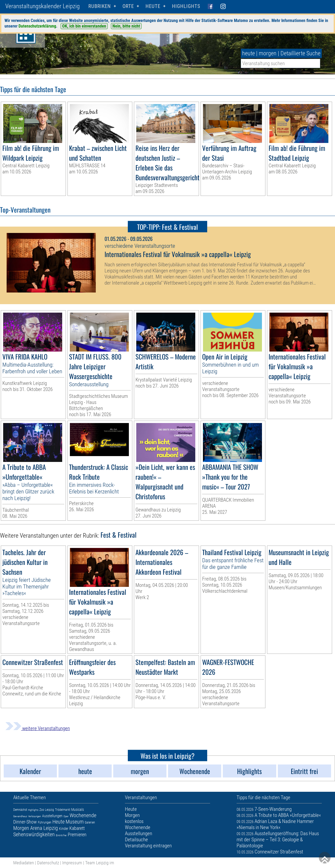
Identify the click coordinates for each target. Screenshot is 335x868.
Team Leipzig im (100, 863)
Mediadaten (24, 863)
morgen (268, 53)
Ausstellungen (52, 816)
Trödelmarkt (63, 810)
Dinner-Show (25, 822)
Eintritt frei (61, 835)
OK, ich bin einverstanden (84, 26)
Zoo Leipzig (47, 810)
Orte (128, 6)
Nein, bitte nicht (126, 26)
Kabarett (77, 828)
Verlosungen (35, 816)
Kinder (64, 829)
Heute (58, 822)
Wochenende (83, 815)
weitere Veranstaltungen (38, 728)
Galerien (90, 822)
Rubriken (100, 6)
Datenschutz (48, 863)
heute (248, 53)
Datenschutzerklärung (37, 26)
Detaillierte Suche (300, 53)
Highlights (186, 6)
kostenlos (134, 821)
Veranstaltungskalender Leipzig (42, 6)
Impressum (72, 863)
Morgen (21, 828)
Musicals (78, 809)
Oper (66, 816)
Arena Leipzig (44, 828)
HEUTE (153, 6)
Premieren (77, 835)
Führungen (45, 822)
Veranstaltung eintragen (148, 846)
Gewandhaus (20, 816)
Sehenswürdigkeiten (34, 834)
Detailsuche (136, 840)
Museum (75, 822)
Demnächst (20, 810)
